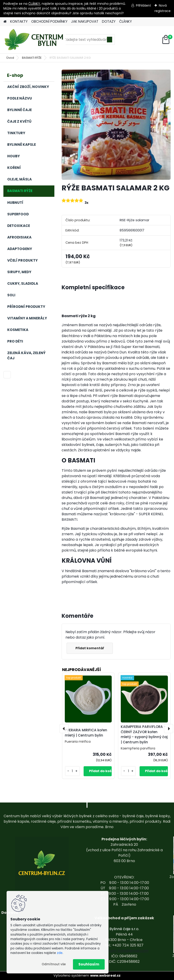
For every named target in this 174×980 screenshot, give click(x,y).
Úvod (10, 58)
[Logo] (35, 40)
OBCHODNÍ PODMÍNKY (49, 21)
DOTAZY (109, 21)
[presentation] (64, 729)
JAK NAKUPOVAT (85, 21)
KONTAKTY (19, 21)
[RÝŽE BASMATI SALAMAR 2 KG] (116, 125)
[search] (110, 41)
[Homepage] (5, 22)
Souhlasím (89, 964)
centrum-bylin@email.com (124, 951)
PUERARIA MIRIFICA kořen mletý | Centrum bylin (86, 733)
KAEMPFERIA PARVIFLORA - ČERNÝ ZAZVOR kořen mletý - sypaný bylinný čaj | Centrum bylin (144, 734)
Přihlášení (143, 5)
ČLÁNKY (34, 4)
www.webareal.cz (105, 975)
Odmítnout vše (54, 964)
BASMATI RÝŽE (32, 58)
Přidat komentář (90, 648)
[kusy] (72, 771)
